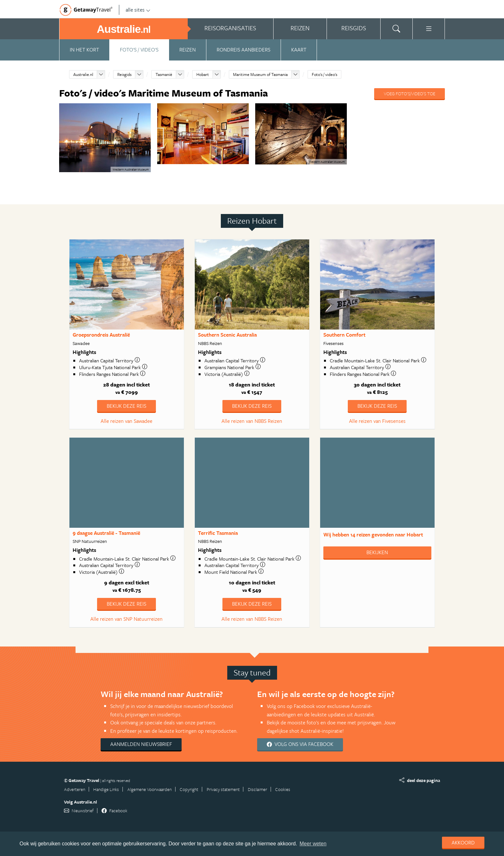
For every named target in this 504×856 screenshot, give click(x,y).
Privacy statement (223, 789)
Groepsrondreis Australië (101, 335)
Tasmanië (164, 74)
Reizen (188, 50)
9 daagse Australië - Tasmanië (106, 533)
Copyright (189, 789)
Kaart (299, 50)
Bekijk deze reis (126, 406)
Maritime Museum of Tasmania (260, 74)
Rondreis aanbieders (243, 50)
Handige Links (106, 789)
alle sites (138, 10)
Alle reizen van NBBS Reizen (252, 421)
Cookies (283, 789)
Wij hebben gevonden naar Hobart (373, 535)
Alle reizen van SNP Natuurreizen (126, 619)
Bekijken (377, 552)
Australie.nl (83, 74)
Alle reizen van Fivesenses (377, 421)
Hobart (203, 74)
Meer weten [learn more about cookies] (313, 844)
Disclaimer (257, 789)
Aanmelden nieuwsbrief (141, 744)
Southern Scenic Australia (227, 335)
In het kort (84, 50)
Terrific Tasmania (218, 533)
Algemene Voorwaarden (149, 789)
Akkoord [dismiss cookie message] (463, 842)
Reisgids (124, 74)
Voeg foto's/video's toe (410, 93)
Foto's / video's (139, 50)
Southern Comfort (344, 335)
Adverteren (75, 789)
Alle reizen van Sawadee (126, 421)
